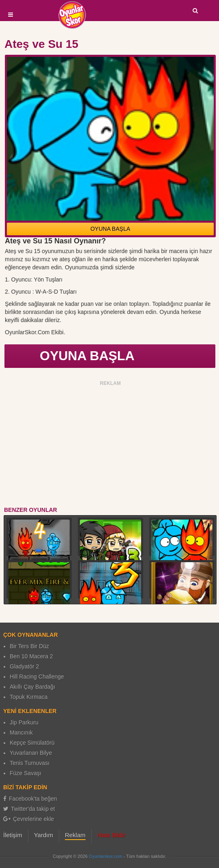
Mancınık (21, 733)
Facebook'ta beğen (30, 799)
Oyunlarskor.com (106, 856)
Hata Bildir (111, 835)
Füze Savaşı (26, 773)
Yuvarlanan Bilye (31, 753)
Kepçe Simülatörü (32, 743)
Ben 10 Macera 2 (31, 656)
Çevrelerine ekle (29, 819)
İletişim (13, 835)
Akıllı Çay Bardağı (32, 687)
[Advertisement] (111, 445)
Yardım (44, 835)
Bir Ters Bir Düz (29, 646)
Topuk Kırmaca (29, 697)
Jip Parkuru (24, 722)
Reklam (75, 835)
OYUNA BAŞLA (110, 229)
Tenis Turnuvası (30, 763)
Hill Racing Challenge (37, 677)
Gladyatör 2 (24, 666)
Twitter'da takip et (29, 809)
